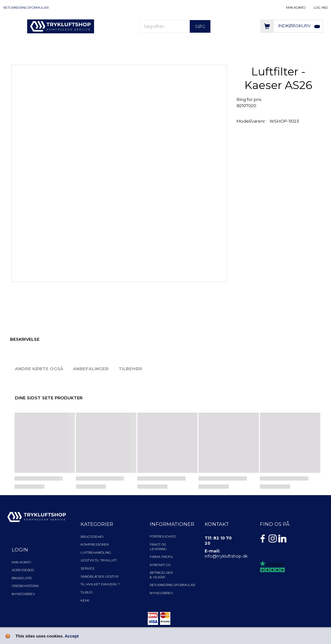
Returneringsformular (26, 8)
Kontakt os (160, 565)
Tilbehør (130, 369)
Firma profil (161, 557)
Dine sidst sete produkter (49, 398)
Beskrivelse (25, 339)
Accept (72, 636)
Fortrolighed (163, 536)
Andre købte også (39, 369)
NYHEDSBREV (161, 593)
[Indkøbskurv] (292, 26)
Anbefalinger (91, 369)
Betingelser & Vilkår (161, 575)
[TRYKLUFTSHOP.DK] (61, 26)
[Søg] (200, 26)
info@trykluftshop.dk (226, 556)
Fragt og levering (158, 547)
